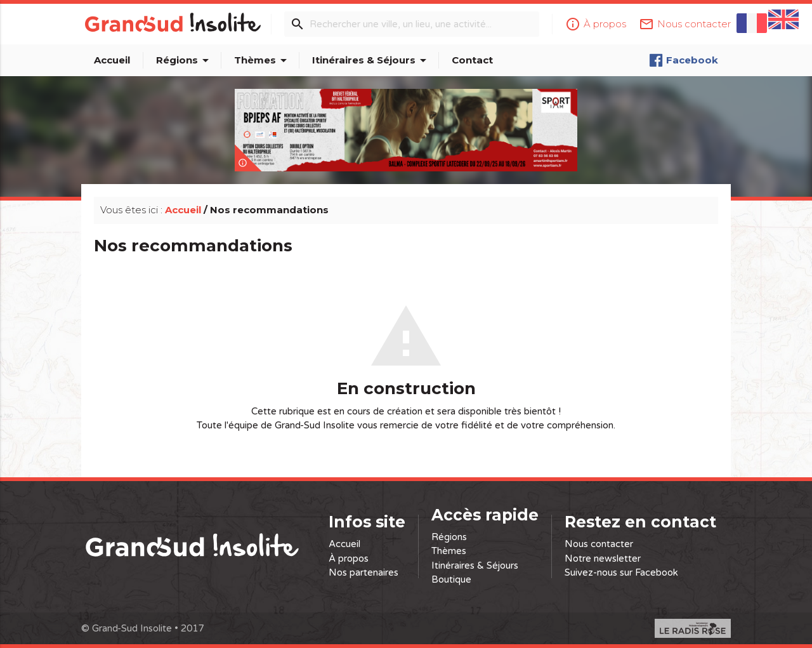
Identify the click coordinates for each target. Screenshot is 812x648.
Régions (185, 60)
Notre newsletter (603, 559)
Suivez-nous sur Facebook (621, 572)
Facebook (684, 60)
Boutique (451, 579)
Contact (472, 60)
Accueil (112, 60)
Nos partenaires (363, 572)
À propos (349, 559)
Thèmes (263, 60)
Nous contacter (599, 544)
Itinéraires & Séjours (371, 60)
